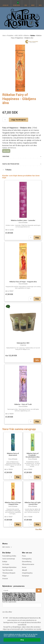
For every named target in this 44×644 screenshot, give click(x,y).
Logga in (6, 5)
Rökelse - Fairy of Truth (23, 404)
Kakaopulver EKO (23, 343)
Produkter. (11, 36)
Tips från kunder (8, 570)
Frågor (4, 576)
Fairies (33, 36)
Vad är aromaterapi (9, 559)
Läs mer (6, 151)
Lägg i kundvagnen (18, 120)
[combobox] (7, 547)
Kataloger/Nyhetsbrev (9, 567)
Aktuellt (25, 570)
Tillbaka (7, 170)
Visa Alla (38, 529)
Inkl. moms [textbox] (6, 547)
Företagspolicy (27, 559)
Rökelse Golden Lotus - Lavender (23, 220)
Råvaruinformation (28, 564)
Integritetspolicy (27, 573)
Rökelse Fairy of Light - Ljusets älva (33, 503)
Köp (37, 238)
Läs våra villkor (7, 612)
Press (24, 556)
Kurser (24, 567)
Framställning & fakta (9, 556)
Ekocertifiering (27, 562)
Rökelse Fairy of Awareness (13, 454)
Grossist (5, 579)
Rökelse (27, 36)
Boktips (5, 562)
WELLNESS (19, 36)
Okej (22, 640)
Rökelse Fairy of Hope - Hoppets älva (23, 282)
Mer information (30, 636)
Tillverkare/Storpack (9, 573)
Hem (4, 36)
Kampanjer (26, 576)
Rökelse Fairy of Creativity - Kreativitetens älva (33, 455)
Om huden (6, 564)
